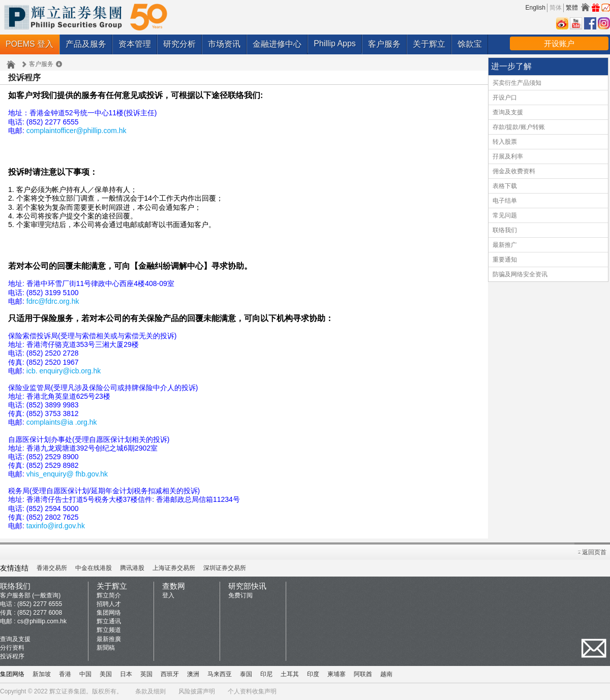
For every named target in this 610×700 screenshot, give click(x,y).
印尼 (266, 674)
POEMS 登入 (29, 44)
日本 (126, 674)
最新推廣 (109, 639)
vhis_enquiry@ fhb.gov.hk (67, 474)
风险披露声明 (197, 691)
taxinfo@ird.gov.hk (56, 526)
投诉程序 (12, 656)
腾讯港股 (132, 568)
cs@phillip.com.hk (42, 621)
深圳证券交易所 (225, 568)
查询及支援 (508, 112)
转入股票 (505, 142)
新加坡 (42, 674)
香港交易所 (52, 568)
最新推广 (505, 245)
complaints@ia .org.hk (62, 422)
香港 (65, 674)
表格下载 (505, 186)
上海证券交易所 (174, 568)
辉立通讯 (109, 621)
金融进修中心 (277, 44)
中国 (85, 674)
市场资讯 (224, 44)
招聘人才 (109, 604)
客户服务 (384, 44)
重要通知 (505, 260)
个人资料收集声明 (252, 691)
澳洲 (193, 674)
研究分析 (179, 44)
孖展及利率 (508, 156)
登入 (168, 595)
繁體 (572, 8)
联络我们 (505, 230)
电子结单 (505, 201)
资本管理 (135, 44)
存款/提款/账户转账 (519, 127)
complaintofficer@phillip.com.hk (77, 131)
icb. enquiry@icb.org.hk (64, 371)
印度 (313, 674)
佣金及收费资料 (514, 171)
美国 (106, 674)
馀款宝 (470, 44)
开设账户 (559, 43)
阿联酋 (363, 674)
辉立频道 (109, 630)
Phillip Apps (335, 43)
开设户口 (505, 98)
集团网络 (109, 613)
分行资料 (12, 648)
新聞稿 (106, 648)
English (536, 8)
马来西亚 (220, 674)
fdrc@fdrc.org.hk (53, 301)
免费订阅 (240, 595)
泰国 (246, 674)
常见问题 (505, 215)
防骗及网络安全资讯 (520, 274)
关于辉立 (429, 44)
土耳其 (290, 674)
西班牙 (170, 674)
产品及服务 (86, 44)
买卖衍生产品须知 (517, 83)
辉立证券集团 (68, 691)
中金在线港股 (94, 568)
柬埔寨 (337, 674)
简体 (556, 8)
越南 (386, 674)
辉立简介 (109, 595)
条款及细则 (150, 691)
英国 (146, 674)
